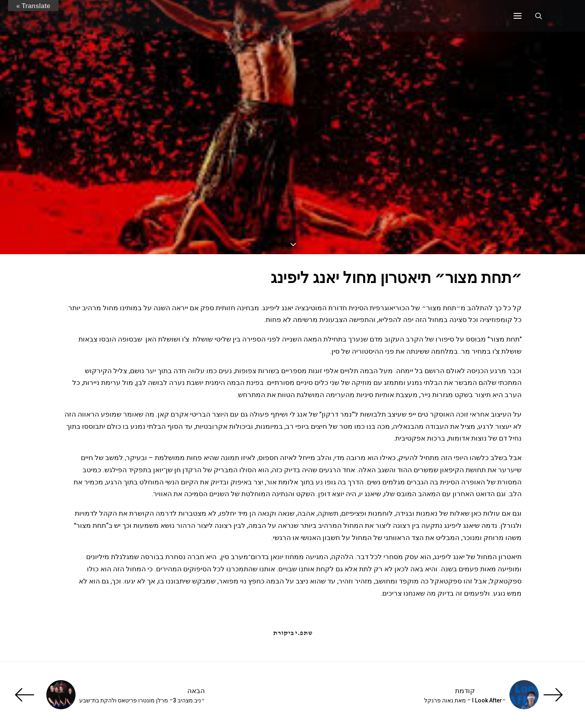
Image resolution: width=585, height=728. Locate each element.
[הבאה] (126, 695)
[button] (518, 16)
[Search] (542, 16)
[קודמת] (459, 695)
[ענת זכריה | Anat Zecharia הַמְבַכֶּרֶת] (104, 16)
